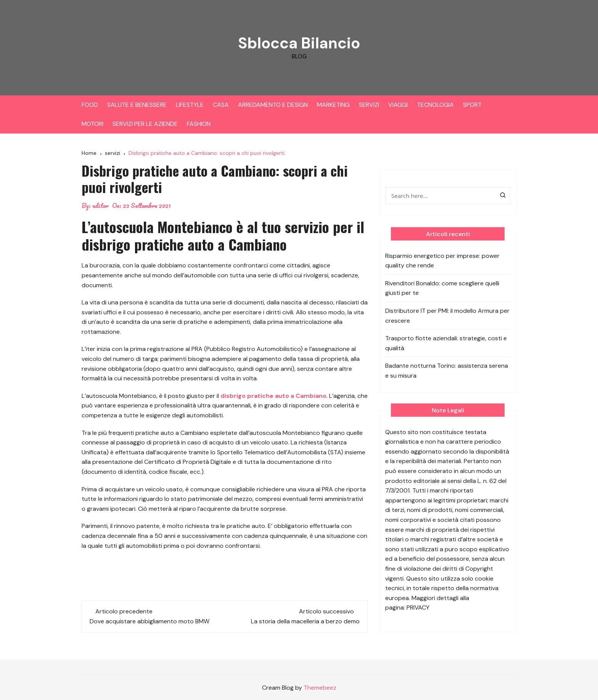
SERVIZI (369, 105)
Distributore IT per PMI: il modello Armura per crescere (447, 316)
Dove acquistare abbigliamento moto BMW (149, 621)
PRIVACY (418, 607)
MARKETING (333, 105)
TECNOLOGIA (435, 105)
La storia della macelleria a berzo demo (305, 621)
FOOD (90, 105)
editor (100, 206)
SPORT (472, 105)
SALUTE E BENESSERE (137, 105)
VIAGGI (398, 105)
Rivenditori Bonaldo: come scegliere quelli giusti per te (442, 288)
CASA (221, 105)
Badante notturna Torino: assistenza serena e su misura (447, 371)
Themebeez (320, 688)
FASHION (199, 124)
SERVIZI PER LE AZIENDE (145, 124)
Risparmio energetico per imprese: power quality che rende (442, 261)
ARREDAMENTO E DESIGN (273, 105)
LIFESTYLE (190, 105)
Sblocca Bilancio (299, 43)
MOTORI (92, 124)
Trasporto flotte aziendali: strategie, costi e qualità (446, 343)
